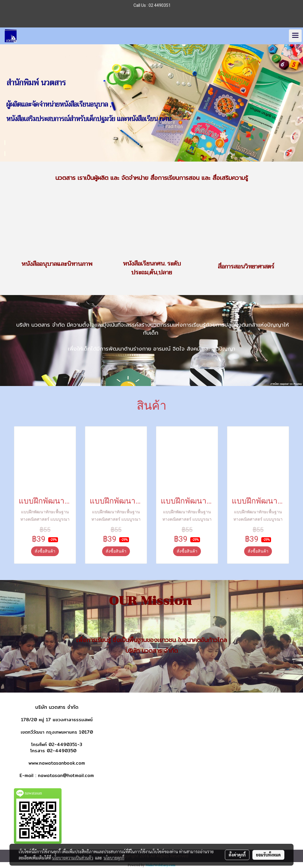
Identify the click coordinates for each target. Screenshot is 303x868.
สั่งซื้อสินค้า (45, 551)
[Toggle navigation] (295, 36)
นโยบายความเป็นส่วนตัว (73, 858)
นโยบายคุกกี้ (114, 858)
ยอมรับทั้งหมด (268, 855)
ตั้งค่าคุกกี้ (237, 855)
